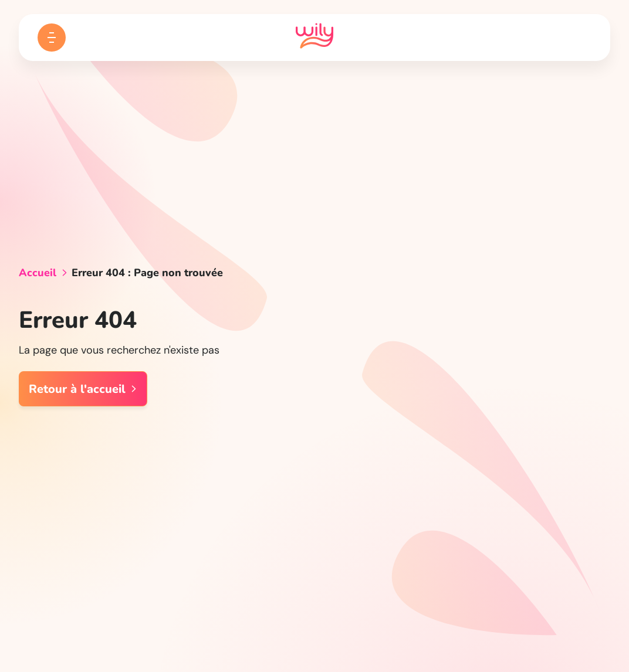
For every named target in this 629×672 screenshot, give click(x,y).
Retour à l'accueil (83, 389)
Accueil (38, 273)
